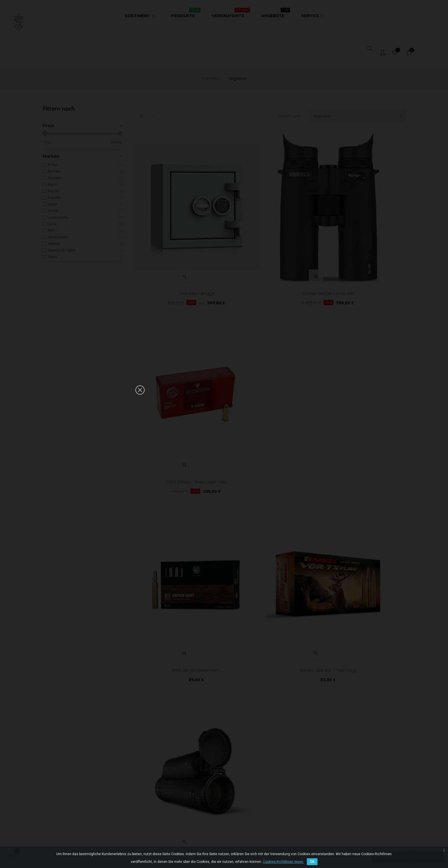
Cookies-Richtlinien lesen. (283, 862)
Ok (312, 862)
